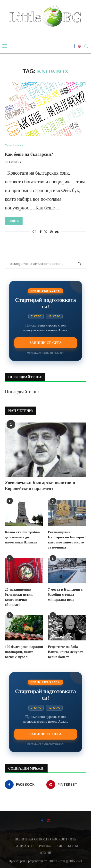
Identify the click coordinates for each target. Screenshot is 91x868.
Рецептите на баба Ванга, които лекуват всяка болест (66, 652)
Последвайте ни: (22, 392)
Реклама (45, 846)
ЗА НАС (73, 846)
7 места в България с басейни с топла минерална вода (65, 594)
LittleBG (15, 162)
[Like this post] (34, 232)
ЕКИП (59, 846)
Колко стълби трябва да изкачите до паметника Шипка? (22, 537)
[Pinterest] (79, 46)
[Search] (86, 46)
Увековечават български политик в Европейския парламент (40, 486)
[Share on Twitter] (46, 232)
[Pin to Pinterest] (51, 232)
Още (14, 221)
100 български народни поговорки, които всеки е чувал (24, 652)
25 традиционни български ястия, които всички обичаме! (19, 597)
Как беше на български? (29, 154)
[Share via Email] (57, 232)
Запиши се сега (45, 343)
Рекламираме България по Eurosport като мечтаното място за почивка (67, 540)
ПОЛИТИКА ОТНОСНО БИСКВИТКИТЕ (45, 839)
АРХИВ (45, 853)
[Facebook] (74, 46)
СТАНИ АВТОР (24, 846)
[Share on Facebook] (41, 232)
